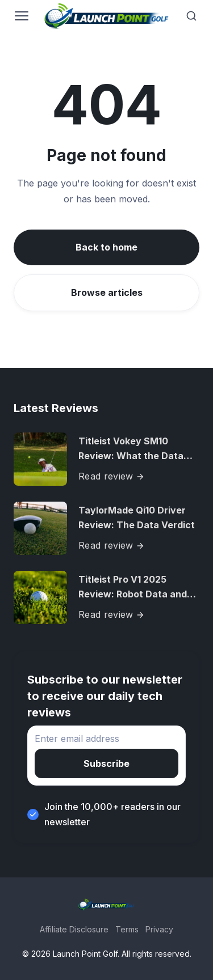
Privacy (159, 929)
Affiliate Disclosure (74, 929)
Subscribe (106, 763)
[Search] (191, 16)
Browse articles (107, 292)
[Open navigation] (22, 16)
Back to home (106, 247)
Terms (127, 929)
